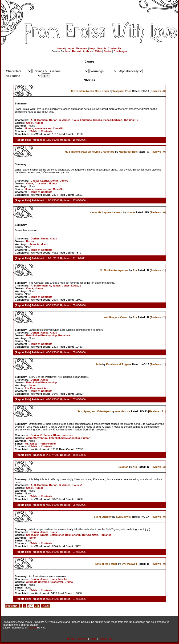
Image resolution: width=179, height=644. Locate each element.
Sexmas (123, 467)
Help (92, 48)
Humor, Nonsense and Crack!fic (45, 128)
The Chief (130, 120)
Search (101, 48)
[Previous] (12, 606)
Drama (44, 535)
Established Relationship (42, 335)
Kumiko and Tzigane (119, 364)
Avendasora (123, 411)
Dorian (53, 120)
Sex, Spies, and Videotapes (94, 411)
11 (163, 411)
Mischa (98, 120)
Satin (99, 364)
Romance (64, 335)
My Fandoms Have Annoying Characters (89, 152)
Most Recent (73, 51)
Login (70, 48)
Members (81, 48)
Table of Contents (41, 131)
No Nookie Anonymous (114, 270)
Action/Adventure (37, 438)
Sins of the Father (106, 564)
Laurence (86, 120)
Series (108, 51)
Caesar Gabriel (40, 181)
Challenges (121, 51)
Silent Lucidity (103, 517)
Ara (135, 270)
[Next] (45, 606)
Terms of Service (77, 639)
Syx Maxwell (124, 517)
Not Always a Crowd (116, 317)
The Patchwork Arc (37, 388)
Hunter (131, 212)
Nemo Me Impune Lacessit (106, 212)
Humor (39, 123)
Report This (23, 140)
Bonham (42, 120)
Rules (93, 639)
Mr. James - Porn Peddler (40, 444)
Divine (33, 628)
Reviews (156, 91)
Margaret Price (122, 91)
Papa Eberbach (113, 120)
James (66, 120)
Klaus (75, 120)
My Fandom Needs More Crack (90, 91)
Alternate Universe (38, 582)
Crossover (41, 183)
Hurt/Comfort (90, 535)
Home (61, 48)
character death (38, 244)
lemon (33, 385)
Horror (30, 241)
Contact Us (115, 48)
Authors (88, 51)
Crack (30, 123)
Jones (66, 286)
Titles (98, 51)
